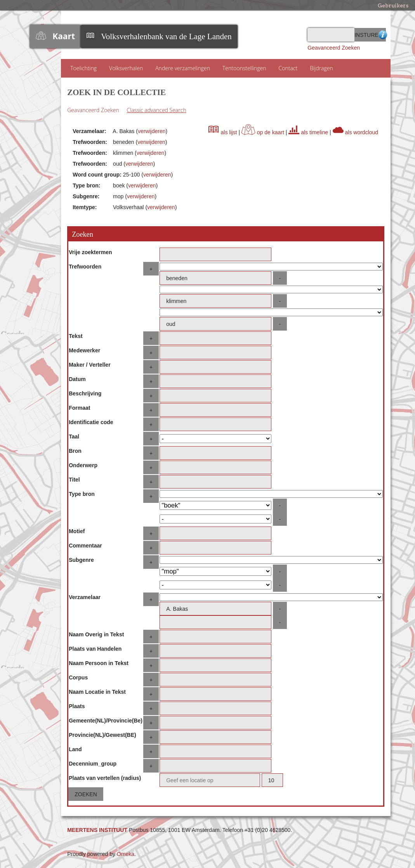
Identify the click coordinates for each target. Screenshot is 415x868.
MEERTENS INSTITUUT (97, 830)
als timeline (308, 132)
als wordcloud (356, 132)
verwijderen (152, 131)
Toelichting (83, 68)
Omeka (126, 854)
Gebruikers (393, 5)
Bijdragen (321, 68)
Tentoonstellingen (244, 68)
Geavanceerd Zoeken (334, 48)
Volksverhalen (126, 68)
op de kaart (263, 132)
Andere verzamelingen (183, 68)
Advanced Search (382, 35)
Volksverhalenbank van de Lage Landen (166, 36)
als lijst (223, 132)
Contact (288, 68)
